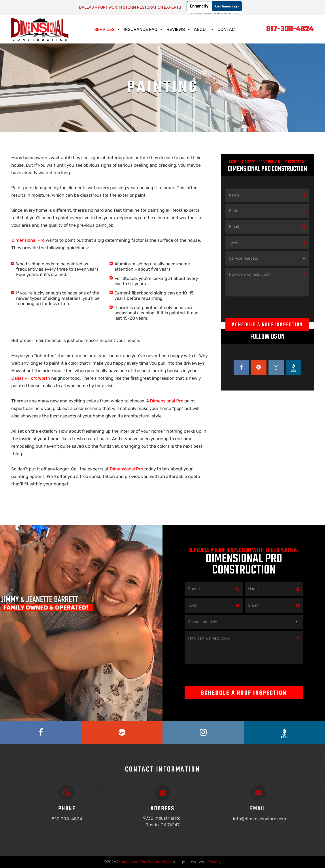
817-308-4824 (290, 29)
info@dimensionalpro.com (260, 819)
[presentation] (259, 307)
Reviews (176, 29)
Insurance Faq (141, 29)
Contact (227, 29)
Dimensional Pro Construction (144, 862)
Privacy (214, 862)
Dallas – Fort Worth (31, 378)
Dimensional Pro (28, 240)
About (201, 29)
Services (104, 29)
